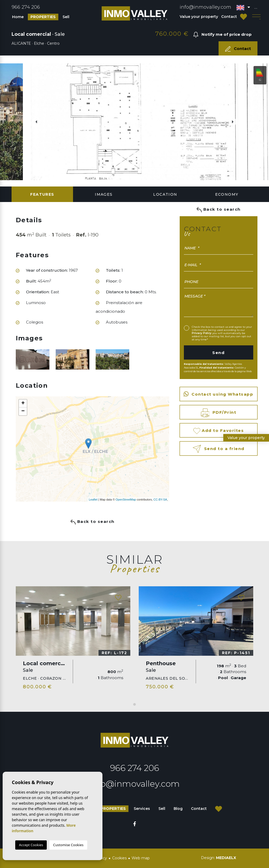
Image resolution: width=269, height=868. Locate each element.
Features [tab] (42, 194)
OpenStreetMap (126, 499)
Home (18, 17)
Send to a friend (218, 449)
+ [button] (23, 403)
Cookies (119, 858)
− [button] (23, 411)
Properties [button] (43, 17)
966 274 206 (26, 7)
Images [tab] (104, 194)
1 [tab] (134, 704)
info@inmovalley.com (205, 7)
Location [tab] (165, 194)
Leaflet (93, 499)
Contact (229, 17)
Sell (66, 17)
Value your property (199, 17)
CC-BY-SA (160, 499)
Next (235, 122)
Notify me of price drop (223, 35)
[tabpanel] (73, 640)
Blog (178, 809)
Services (142, 809)
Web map (141, 858)
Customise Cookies (68, 845)
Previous (34, 122)
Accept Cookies (31, 845)
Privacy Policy (202, 333)
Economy (227, 194)
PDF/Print (219, 413)
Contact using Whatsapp (218, 394)
